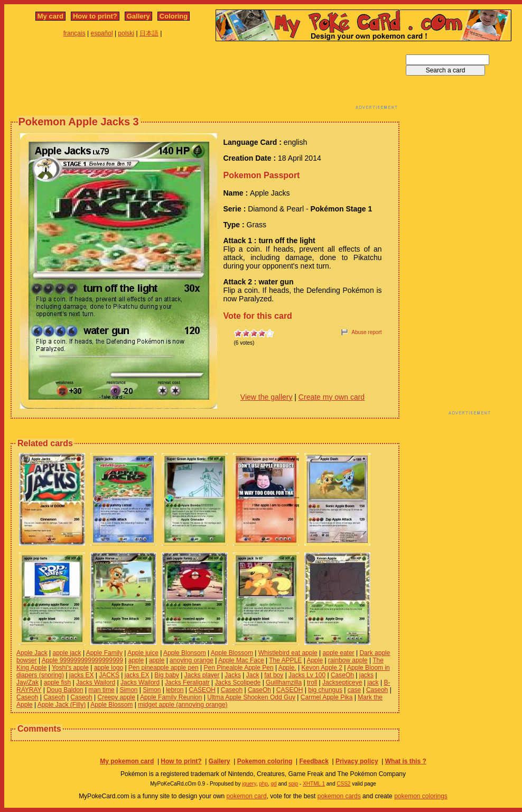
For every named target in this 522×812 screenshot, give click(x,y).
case (354, 690)
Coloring (174, 16)
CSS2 (343, 784)
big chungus (325, 690)
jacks (366, 675)
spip (293, 784)
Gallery (138, 16)
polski (126, 33)
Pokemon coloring (265, 761)
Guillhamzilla (284, 682)
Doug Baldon (65, 690)
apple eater (339, 653)
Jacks (233, 675)
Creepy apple (116, 697)
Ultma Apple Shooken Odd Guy (251, 697)
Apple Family (104, 653)
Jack (253, 675)
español (102, 33)
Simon (129, 690)
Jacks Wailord (96, 682)
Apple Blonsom (185, 653)
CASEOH (202, 690)
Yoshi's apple (70, 668)
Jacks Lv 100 (307, 675)
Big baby (167, 675)
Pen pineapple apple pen (164, 668)
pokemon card (247, 796)
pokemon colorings (421, 796)
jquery (249, 784)
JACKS (109, 675)
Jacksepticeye (342, 682)
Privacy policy (357, 761)
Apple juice (143, 653)
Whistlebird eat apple (288, 653)
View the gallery (267, 397)
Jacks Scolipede (238, 682)
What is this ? (406, 761)
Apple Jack (32, 653)
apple (136, 660)
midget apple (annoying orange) (183, 705)
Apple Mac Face (241, 660)
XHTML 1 (314, 784)
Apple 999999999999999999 (82, 660)
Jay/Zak (27, 682)
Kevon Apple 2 (322, 668)
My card (50, 16)
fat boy (274, 675)
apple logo (109, 668)
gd (274, 784)
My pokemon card (127, 761)
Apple (315, 660)
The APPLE (285, 660)
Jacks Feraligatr (187, 682)
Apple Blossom (232, 653)
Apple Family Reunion (171, 697)
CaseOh (342, 675)
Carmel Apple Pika (327, 697)
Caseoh (232, 690)
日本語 (149, 33)
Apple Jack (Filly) (62, 705)
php (263, 784)
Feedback (314, 761)
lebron (175, 690)
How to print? (95, 16)
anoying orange (192, 660)
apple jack (67, 653)
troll (312, 682)
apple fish (57, 682)
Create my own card (332, 397)
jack (373, 682)
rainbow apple (348, 660)
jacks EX (82, 675)
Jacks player (202, 675)
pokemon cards (339, 796)
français (74, 33)
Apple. (287, 668)
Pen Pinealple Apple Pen (238, 668)
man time (101, 690)
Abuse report (366, 332)
